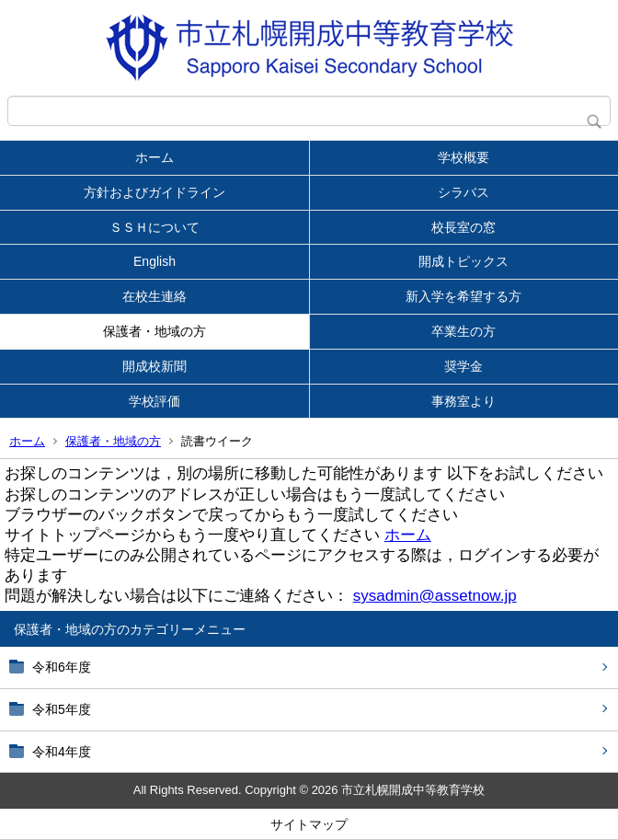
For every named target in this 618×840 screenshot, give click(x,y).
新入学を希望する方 (463, 296)
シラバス (463, 192)
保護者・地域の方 (154, 331)
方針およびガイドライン (154, 192)
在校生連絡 (154, 296)
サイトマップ (309, 824)
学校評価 (154, 401)
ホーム (154, 157)
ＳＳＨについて (154, 227)
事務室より (463, 401)
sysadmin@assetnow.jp (435, 596)
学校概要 (463, 157)
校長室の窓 (463, 227)
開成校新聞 (154, 366)
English (154, 261)
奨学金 (463, 366)
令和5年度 (62, 709)
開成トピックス (463, 261)
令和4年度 (62, 752)
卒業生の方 (463, 331)
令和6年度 (62, 667)
